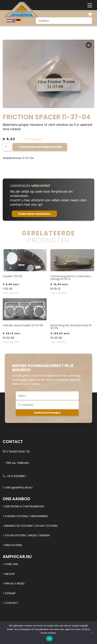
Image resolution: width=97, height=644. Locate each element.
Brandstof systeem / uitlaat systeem (30, 526)
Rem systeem (12, 545)
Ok (49, 639)
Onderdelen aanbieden (34, 214)
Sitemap (9, 593)
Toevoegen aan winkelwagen (40, 147)
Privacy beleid (14, 583)
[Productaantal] (7, 147)
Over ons (10, 564)
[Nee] (92, 633)
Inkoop (9, 574)
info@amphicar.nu (19, 487)
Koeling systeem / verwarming (25, 516)
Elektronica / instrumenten (23, 506)
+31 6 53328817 (16, 476)
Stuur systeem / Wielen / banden (26, 535)
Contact (11, 603)
